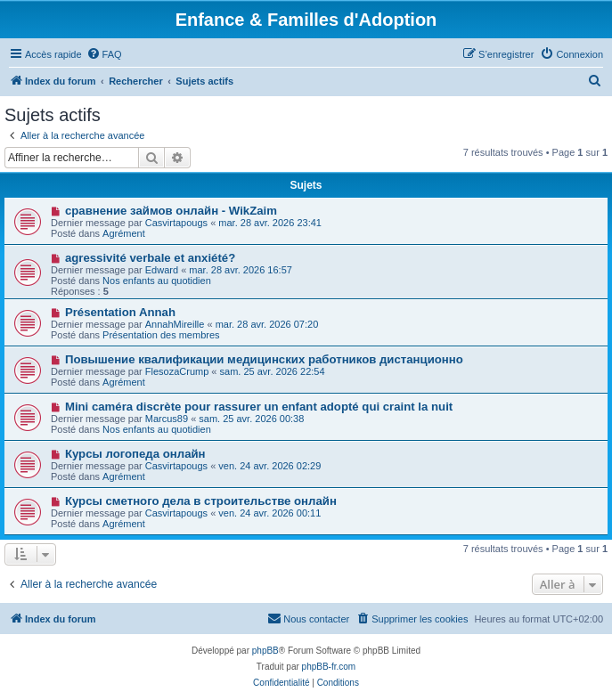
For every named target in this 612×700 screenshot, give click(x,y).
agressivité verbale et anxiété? (150, 258)
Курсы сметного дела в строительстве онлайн (201, 501)
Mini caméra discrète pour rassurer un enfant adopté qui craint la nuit (259, 407)
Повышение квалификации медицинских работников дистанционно (264, 359)
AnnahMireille (175, 324)
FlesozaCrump (177, 371)
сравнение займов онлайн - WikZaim (171, 211)
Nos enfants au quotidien (157, 281)
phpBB (265, 651)
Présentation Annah (120, 312)
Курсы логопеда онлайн (135, 454)
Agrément (124, 233)
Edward (162, 270)
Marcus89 (167, 419)
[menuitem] (104, 54)
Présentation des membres (161, 335)
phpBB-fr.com (329, 667)
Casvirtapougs (176, 223)
